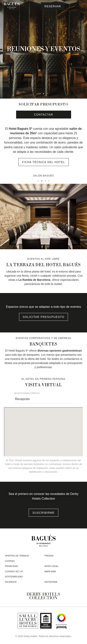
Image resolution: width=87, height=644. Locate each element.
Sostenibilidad (14, 577)
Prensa (49, 556)
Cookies (10, 561)
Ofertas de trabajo (17, 556)
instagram (51, 582)
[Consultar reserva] (53, 6)
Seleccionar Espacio (27, 393)
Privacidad (11, 566)
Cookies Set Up (14, 571)
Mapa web (50, 571)
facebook (11, 582)
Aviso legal (52, 566)
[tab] (40, 94)
